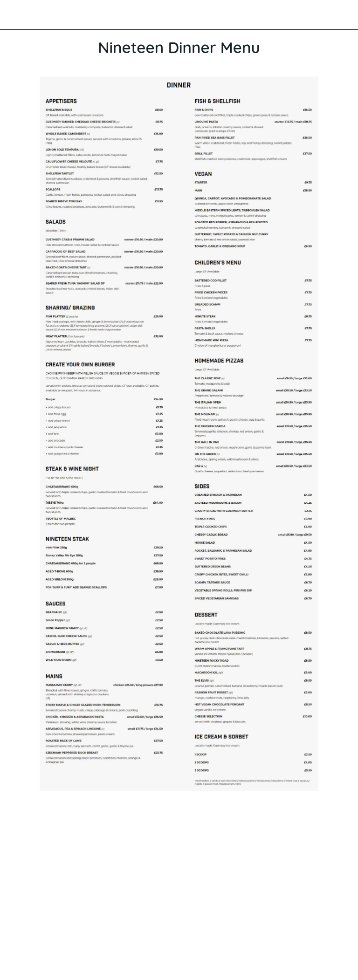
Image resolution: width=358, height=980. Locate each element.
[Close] (15, 15)
